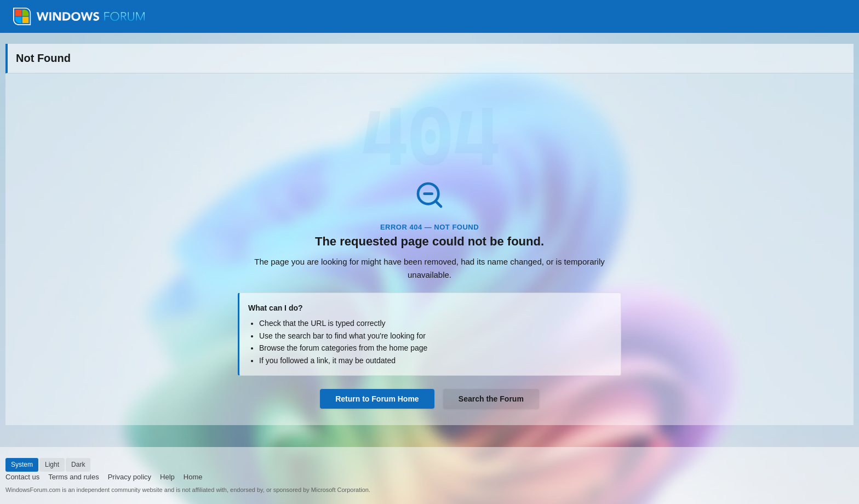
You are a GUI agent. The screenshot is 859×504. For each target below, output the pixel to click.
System (22, 465)
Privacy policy (130, 477)
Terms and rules (73, 477)
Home (193, 477)
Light (52, 465)
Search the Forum (491, 399)
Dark (78, 465)
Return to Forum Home (377, 399)
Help (167, 477)
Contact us (22, 477)
